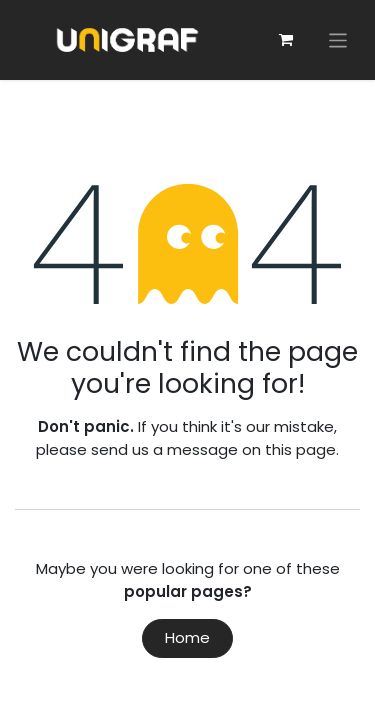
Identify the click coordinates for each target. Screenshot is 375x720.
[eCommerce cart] (286, 40)
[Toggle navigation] (338, 39)
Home (187, 637)
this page (300, 449)
